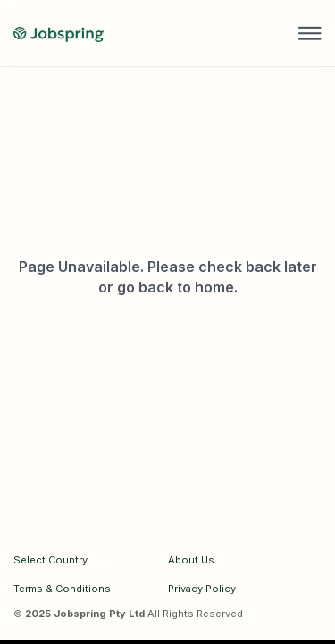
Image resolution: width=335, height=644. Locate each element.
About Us (191, 560)
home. (216, 287)
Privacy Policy (202, 589)
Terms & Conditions (62, 589)
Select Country (50, 560)
